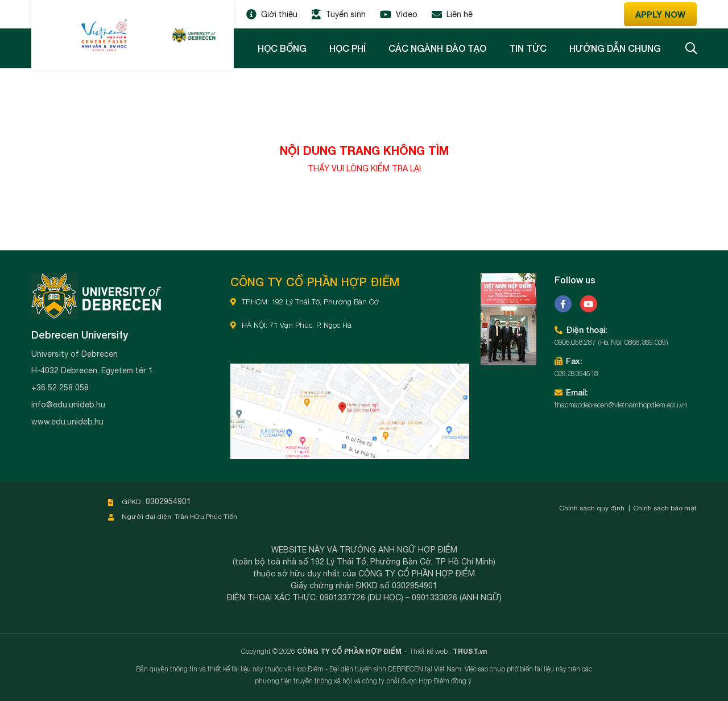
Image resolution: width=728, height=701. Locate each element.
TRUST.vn (470, 651)
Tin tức (528, 48)
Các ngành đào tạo (437, 48)
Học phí (348, 48)
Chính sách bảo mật (665, 508)
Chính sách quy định (592, 508)
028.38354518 (576, 373)
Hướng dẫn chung (615, 48)
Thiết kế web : (430, 651)
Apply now (660, 14)
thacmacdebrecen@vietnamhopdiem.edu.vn (621, 405)
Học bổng (282, 48)
